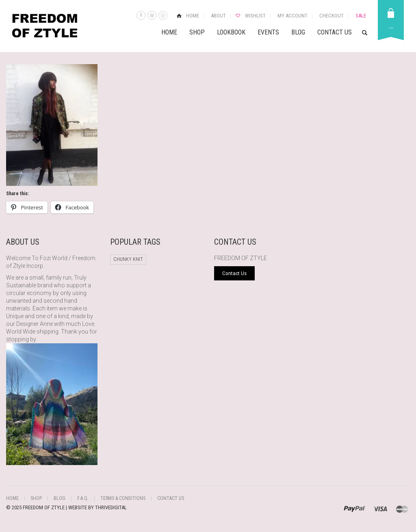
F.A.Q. (82, 498)
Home (193, 16)
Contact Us (335, 32)
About (218, 16)
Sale (361, 16)
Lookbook (231, 32)
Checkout (331, 16)
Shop (197, 32)
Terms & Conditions (122, 498)
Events (268, 32)
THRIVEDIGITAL (111, 507)
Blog (298, 32)
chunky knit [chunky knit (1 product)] (128, 259)
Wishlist (255, 16)
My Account (292, 16)
